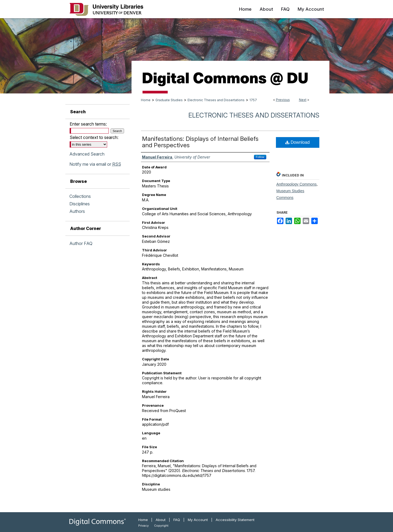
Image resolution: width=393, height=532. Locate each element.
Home (146, 100)
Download (297, 142)
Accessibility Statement (235, 520)
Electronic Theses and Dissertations (216, 100)
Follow (260, 157)
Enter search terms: (88, 124)
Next (303, 100)
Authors (77, 211)
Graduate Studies (169, 100)
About (161, 520)
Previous (283, 100)
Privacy (143, 526)
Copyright (161, 526)
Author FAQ (81, 243)
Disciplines (80, 204)
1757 (253, 100)
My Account (198, 520)
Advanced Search (87, 154)
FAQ (177, 520)
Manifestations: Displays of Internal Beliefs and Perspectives (200, 142)
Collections (80, 196)
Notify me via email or (95, 164)
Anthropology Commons (297, 184)
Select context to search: (94, 137)
